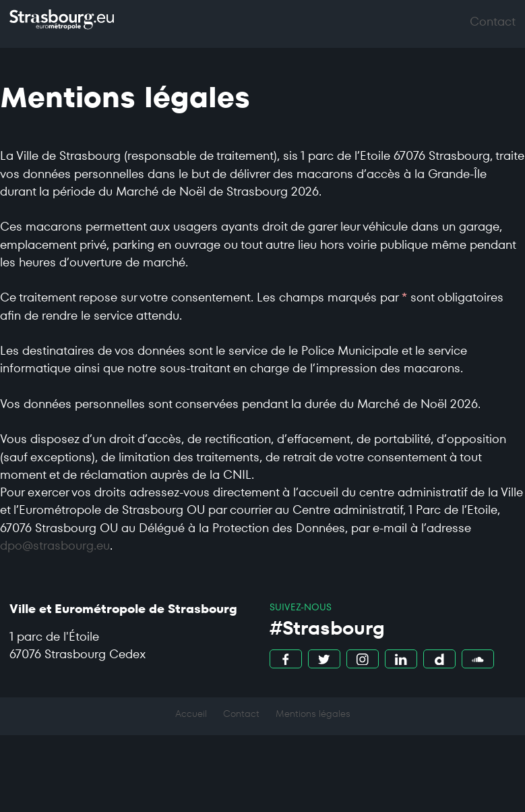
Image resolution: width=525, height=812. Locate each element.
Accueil (191, 714)
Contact (241, 714)
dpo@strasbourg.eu (55, 546)
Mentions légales (313, 714)
